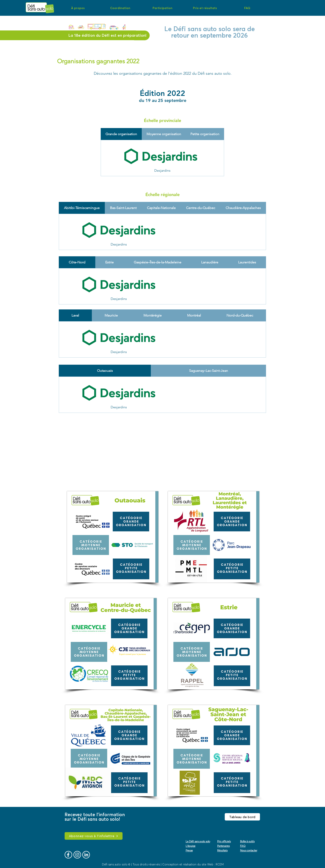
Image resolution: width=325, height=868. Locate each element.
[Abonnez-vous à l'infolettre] (94, 836)
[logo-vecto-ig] (77, 855)
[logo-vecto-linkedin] (86, 855)
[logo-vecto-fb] (68, 855)
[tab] (121, 134)
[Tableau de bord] (242, 817)
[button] (78, 8)
